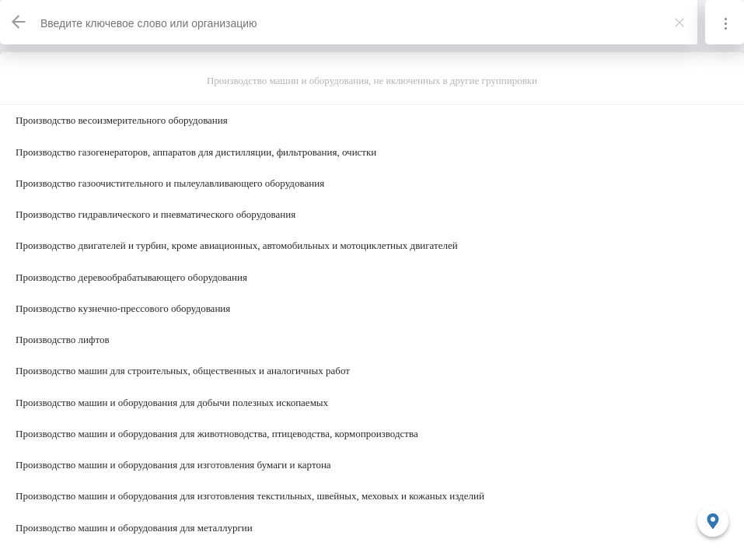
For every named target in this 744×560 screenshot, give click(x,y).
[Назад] (19, 22)
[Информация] (725, 22)
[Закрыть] (679, 23)
